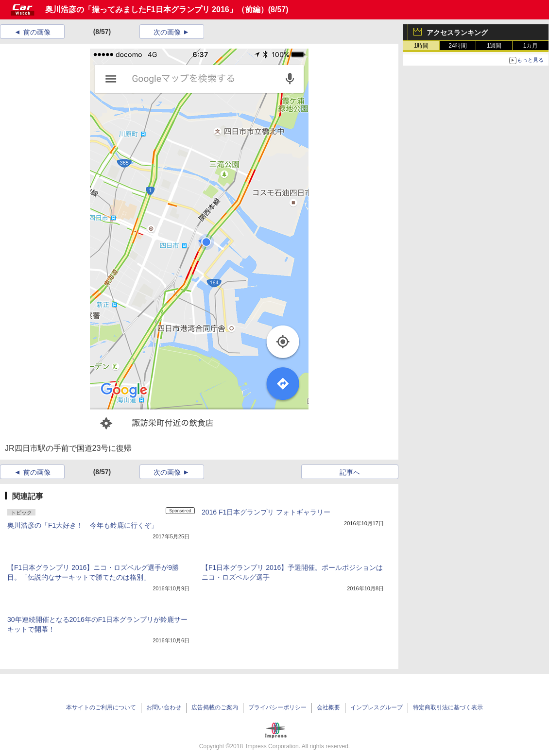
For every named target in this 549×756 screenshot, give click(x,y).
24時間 (457, 46)
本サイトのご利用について (101, 707)
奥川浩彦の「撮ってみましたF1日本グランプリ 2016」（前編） (157, 9)
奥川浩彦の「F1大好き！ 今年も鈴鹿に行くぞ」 (83, 525)
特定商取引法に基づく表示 (448, 707)
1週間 (494, 46)
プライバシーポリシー (277, 707)
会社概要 (328, 707)
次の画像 (167, 32)
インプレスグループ (377, 707)
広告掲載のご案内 (215, 707)
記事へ (350, 472)
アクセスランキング (457, 33)
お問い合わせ (164, 707)
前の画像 (37, 32)
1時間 (421, 46)
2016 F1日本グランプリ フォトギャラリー (266, 512)
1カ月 (531, 46)
